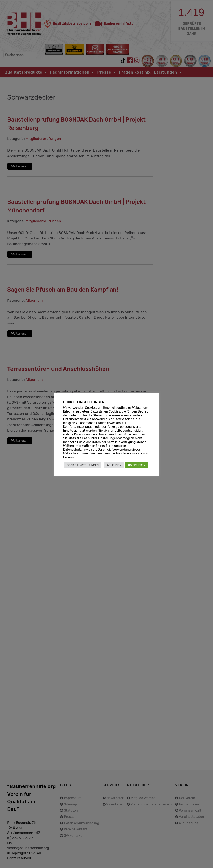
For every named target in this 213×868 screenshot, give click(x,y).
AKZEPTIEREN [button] (136, 465)
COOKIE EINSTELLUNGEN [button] (83, 465)
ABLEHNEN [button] (114, 465)
